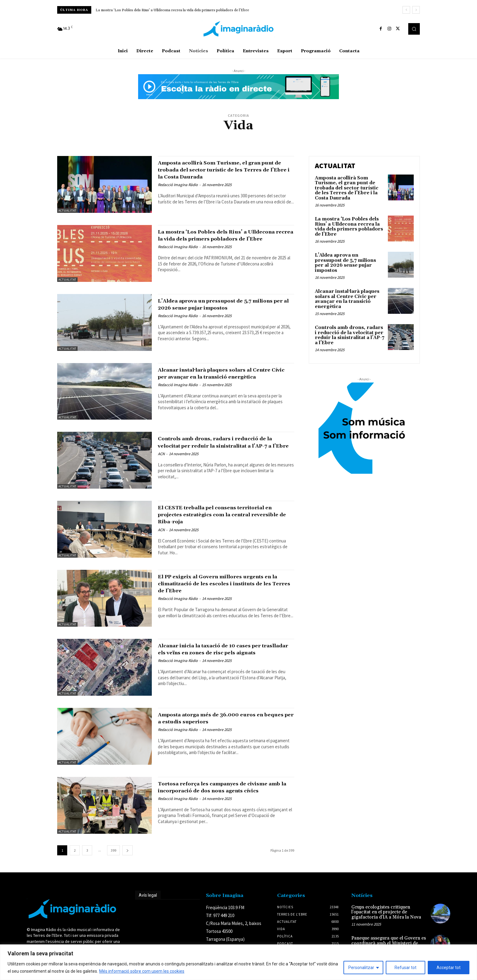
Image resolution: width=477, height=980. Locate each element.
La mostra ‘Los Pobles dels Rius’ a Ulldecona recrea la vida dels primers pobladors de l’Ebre (172, 10)
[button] (414, 29)
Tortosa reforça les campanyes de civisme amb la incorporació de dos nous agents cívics (225, 791)
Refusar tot (406, 968)
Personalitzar (361, 968)
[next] (416, 10)
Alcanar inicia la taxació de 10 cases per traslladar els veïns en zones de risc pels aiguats (224, 653)
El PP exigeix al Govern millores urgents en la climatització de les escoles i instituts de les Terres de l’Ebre (224, 583)
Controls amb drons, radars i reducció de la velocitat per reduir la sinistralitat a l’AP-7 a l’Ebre (226, 445)
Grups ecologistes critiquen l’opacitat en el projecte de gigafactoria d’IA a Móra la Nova (386, 912)
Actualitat (67, 211)
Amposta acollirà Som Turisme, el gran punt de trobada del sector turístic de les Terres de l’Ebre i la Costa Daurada (225, 170)
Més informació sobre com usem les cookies (142, 971)
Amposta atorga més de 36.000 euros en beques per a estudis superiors (224, 718)
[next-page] (127, 850)
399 (113, 850)
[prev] (406, 10)
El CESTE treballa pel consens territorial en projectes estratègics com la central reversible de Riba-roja (225, 514)
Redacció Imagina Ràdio (178, 185)
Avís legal (148, 895)
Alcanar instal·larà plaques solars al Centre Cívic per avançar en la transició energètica (223, 377)
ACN (161, 461)
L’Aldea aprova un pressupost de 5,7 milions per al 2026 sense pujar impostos (226, 304)
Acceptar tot (449, 968)
